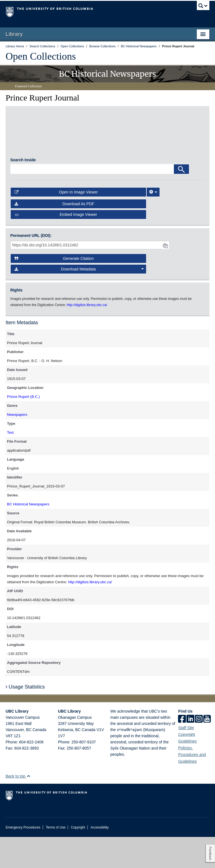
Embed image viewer (56, 246)
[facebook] (182, 750)
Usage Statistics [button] (25, 718)
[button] (28, 807)
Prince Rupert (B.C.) (23, 428)
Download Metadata (79, 300)
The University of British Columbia (92, 11)
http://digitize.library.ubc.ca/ (90, 613)
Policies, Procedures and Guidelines (192, 786)
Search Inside (23, 191)
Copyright (78, 858)
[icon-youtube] (207, 750)
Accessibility (100, 858)
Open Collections (41, 56)
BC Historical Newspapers (28, 535)
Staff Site (186, 759)
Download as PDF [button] (54, 235)
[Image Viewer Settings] (153, 223)
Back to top (18, 807)
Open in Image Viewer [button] (56, 223)
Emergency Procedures (23, 858)
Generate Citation (54, 289)
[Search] (181, 200)
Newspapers (17, 446)
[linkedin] (190, 750)
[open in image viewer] (35, 149)
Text (10, 464)
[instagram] (199, 750)
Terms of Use (56, 858)
